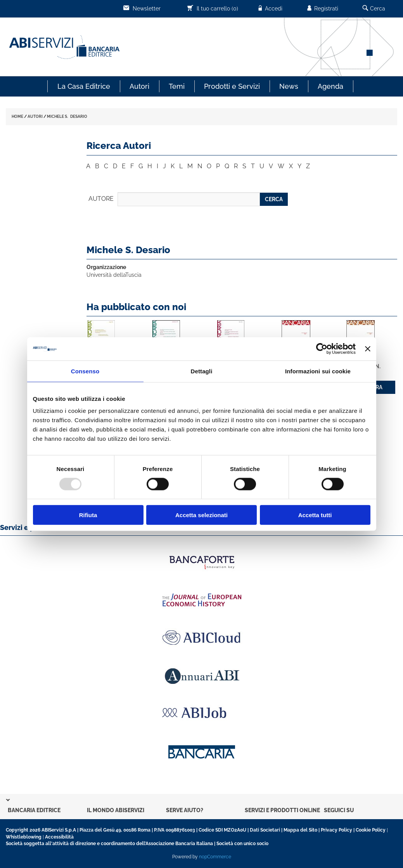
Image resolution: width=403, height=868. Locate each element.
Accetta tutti (315, 515)
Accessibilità (59, 837)
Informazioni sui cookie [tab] (318, 371)
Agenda (330, 86)
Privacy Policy (336, 830)
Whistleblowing (24, 837)
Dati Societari (265, 830)
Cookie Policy (371, 830)
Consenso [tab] (85, 371)
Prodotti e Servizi (232, 86)
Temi (177, 86)
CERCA (274, 199)
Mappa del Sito (300, 830)
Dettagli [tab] (202, 371)
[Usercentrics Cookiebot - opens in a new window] (322, 349)
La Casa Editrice (84, 86)
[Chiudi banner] (368, 349)
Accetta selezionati (201, 515)
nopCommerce (215, 857)
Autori (139, 86)
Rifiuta (88, 515)
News (289, 86)
